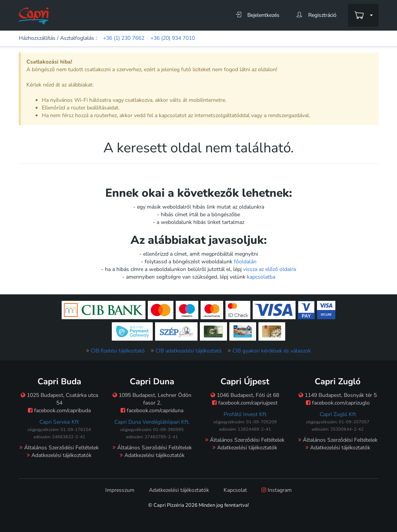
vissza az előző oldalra (270, 269)
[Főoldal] (34, 16)
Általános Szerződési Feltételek (59, 448)
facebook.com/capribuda (59, 410)
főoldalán (245, 262)
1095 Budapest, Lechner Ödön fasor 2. (152, 399)
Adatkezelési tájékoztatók (59, 455)
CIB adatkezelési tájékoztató (189, 351)
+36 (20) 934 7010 (173, 38)
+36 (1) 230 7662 (124, 38)
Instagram (277, 490)
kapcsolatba (261, 277)
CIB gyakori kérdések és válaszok (272, 351)
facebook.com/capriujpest (245, 403)
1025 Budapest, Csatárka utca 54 (59, 399)
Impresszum (120, 490)
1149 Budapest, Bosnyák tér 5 (338, 395)
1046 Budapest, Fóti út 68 (245, 395)
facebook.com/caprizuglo (338, 403)
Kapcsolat (235, 490)
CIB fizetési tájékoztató (118, 351)
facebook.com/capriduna (152, 410)
